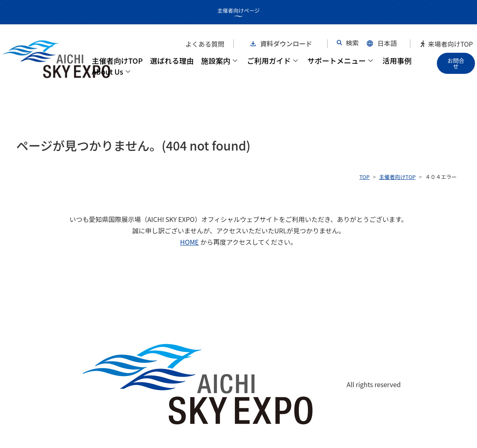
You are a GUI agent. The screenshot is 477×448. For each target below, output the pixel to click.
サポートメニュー (340, 60)
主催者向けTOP (117, 60)
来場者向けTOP (446, 44)
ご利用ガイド (272, 60)
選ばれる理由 (172, 60)
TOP (364, 177)
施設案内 (219, 60)
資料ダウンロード (286, 43)
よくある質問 (205, 44)
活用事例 (397, 60)
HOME (189, 242)
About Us (111, 71)
